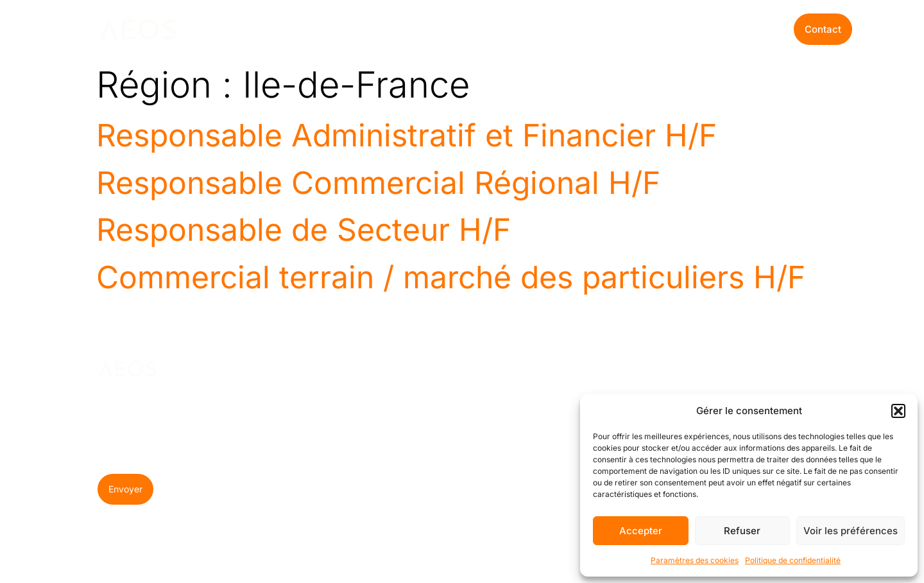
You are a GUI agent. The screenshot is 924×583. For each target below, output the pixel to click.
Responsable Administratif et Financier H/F (406, 135)
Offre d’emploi (568, 426)
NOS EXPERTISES (358, 376)
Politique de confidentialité (793, 560)
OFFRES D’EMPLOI (554, 376)
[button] (898, 411)
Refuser (742, 531)
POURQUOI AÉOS (456, 376)
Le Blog (448, 29)
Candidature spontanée (563, 454)
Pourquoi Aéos (375, 29)
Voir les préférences (851, 531)
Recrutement (359, 426)
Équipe (448, 448)
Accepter (641, 531)
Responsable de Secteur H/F (304, 230)
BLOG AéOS (662, 370)
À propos (454, 426)
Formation (353, 448)
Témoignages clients (464, 509)
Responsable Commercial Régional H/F (378, 183)
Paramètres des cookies (695, 560)
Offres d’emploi (523, 29)
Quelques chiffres (454, 475)
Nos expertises (276, 29)
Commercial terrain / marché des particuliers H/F (451, 277)
